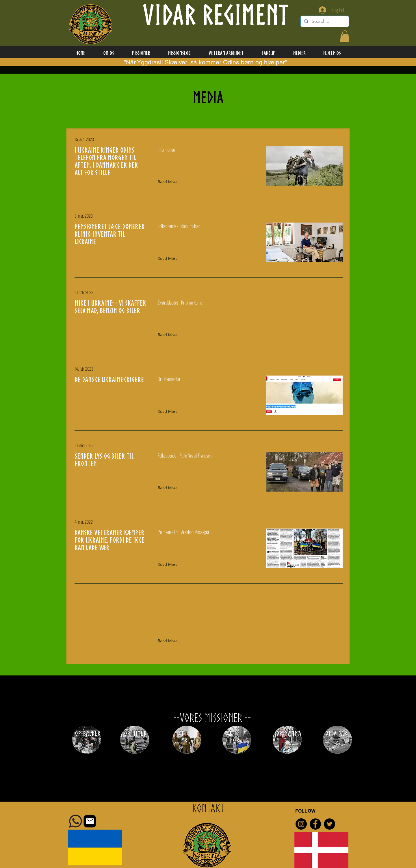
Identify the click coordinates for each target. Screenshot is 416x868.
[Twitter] (329, 824)
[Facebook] (315, 824)
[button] (345, 36)
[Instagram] (301, 824)
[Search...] (324, 21)
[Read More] (169, 182)
